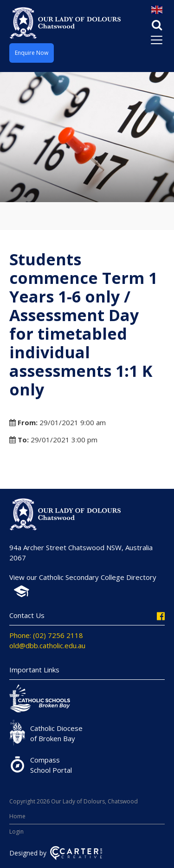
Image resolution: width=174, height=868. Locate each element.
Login (16, 832)
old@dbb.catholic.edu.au (47, 645)
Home (17, 816)
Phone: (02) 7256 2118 (46, 635)
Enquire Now (32, 53)
